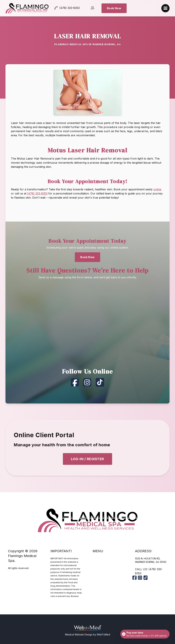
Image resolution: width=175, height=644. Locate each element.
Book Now (130, 8)
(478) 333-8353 (37, 193)
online (157, 189)
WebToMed (103, 634)
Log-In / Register (87, 459)
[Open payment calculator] (145, 634)
